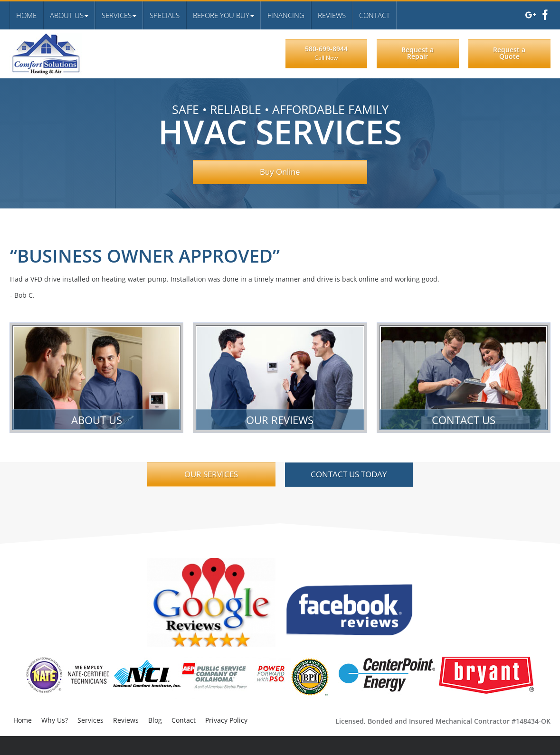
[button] (69, 15)
